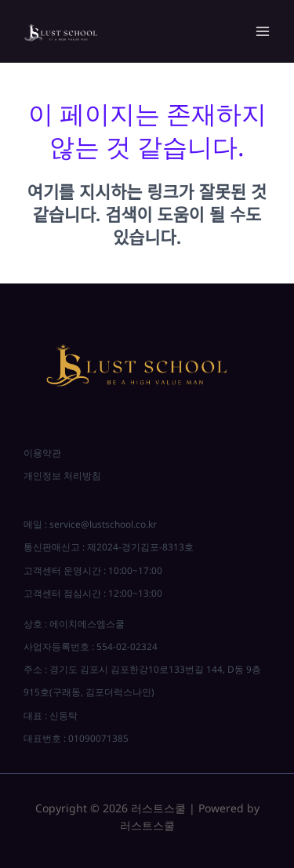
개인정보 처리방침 (62, 475)
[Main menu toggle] (263, 31)
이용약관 (42, 452)
